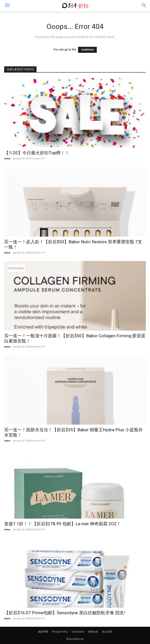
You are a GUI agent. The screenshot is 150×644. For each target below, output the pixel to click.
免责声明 (43, 632)
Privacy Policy (60, 632)
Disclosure (78, 632)
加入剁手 (107, 632)
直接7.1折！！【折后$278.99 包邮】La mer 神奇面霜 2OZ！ (63, 524)
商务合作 (93, 632)
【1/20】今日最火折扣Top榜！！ (37, 153)
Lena (7, 158)
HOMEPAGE (87, 50)
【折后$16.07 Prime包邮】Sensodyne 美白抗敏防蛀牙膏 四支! (65, 613)
